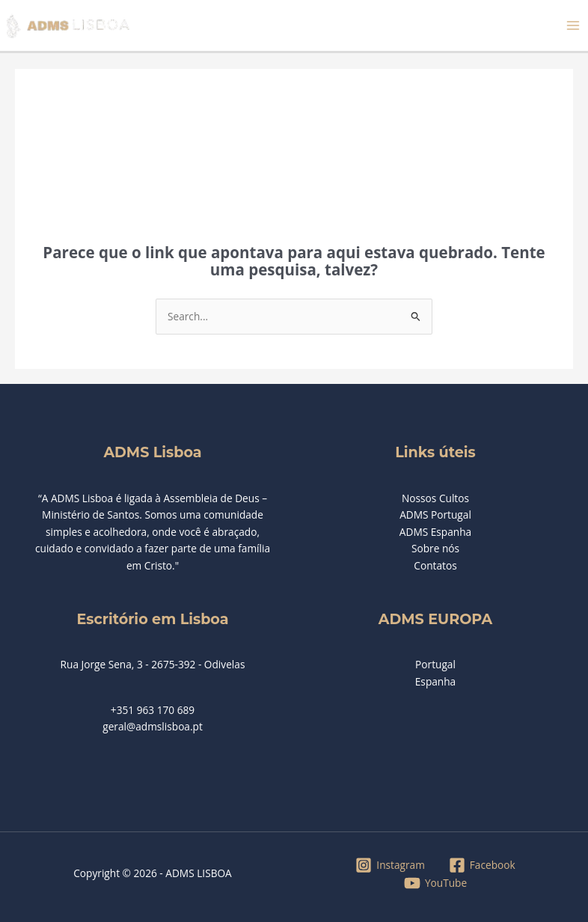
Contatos (435, 565)
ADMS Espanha (435, 532)
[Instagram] (390, 865)
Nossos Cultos (435, 498)
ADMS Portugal (435, 515)
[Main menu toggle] (573, 26)
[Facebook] (482, 865)
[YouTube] (435, 883)
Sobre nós (435, 548)
